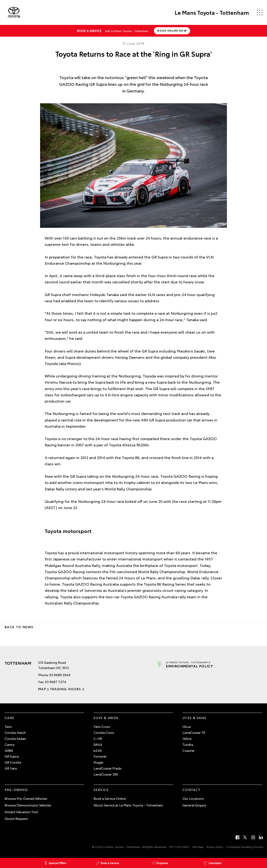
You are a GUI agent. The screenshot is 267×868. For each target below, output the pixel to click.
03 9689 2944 (60, 675)
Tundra (188, 744)
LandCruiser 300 (106, 774)
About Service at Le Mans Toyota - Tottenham (128, 805)
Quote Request (16, 818)
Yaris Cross (102, 726)
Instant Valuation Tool (21, 812)
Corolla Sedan (15, 738)
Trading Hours (65, 689)
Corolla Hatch (15, 732)
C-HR (98, 738)
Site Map (198, 847)
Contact (192, 790)
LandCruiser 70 (194, 732)
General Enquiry (194, 805)
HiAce (187, 738)
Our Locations (193, 798)
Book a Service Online (110, 798)
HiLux (187, 726)
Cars (10, 718)
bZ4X (98, 750)
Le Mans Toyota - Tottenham (211, 12)
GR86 (9, 750)
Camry (10, 744)
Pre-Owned (16, 790)
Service (101, 790)
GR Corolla (13, 762)
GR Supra (12, 756)
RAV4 (98, 744)
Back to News (19, 627)
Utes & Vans (194, 718)
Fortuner (100, 756)
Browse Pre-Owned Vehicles (26, 798)
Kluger (98, 762)
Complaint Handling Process (245, 847)
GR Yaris (11, 768)
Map (42, 689)
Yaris (8, 726)
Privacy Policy (215, 847)
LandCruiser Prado (108, 768)
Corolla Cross (104, 732)
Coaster (189, 750)
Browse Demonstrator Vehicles (28, 805)
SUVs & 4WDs (106, 718)
